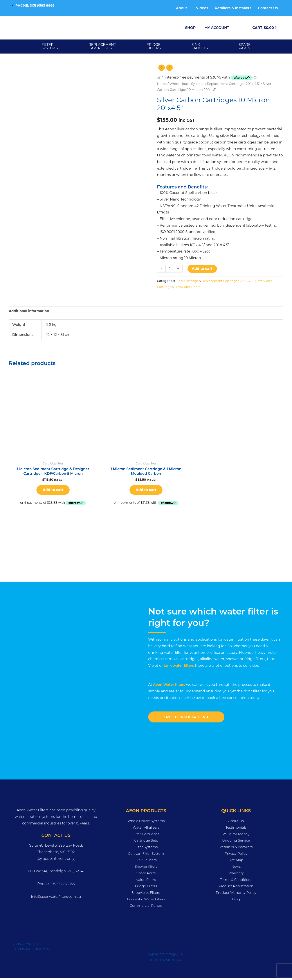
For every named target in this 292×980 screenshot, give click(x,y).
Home (162, 84)
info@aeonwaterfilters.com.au (56, 898)
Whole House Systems (188, 84)
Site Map (236, 862)
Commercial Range (146, 908)
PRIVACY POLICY (28, 946)
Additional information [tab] (30, 311)
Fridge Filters (146, 888)
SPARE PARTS (245, 46)
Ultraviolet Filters (188, 287)
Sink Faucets (146, 862)
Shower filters (146, 869)
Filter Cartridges (188, 281)
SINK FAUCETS (200, 46)
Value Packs (146, 882)
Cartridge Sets (146, 843)
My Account (217, 28)
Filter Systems (50, 46)
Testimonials (236, 829)
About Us (236, 823)
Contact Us (268, 8)
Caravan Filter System (146, 855)
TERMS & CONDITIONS (33, 951)
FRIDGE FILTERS (154, 46)
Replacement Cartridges (102, 46)
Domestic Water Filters (146, 901)
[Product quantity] (170, 269)
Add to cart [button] (53, 491)
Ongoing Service (236, 843)
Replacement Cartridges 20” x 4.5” (236, 84)
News (236, 869)
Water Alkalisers (146, 829)
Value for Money (236, 836)
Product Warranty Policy (236, 895)
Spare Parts (146, 875)
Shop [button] (190, 28)
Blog (236, 901)
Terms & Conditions (236, 882)
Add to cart (202, 269)
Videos (202, 8)
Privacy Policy (236, 855)
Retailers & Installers (233, 8)
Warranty (236, 875)
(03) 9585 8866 (62, 886)
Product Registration (236, 888)
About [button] (181, 8)
